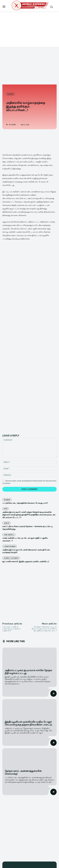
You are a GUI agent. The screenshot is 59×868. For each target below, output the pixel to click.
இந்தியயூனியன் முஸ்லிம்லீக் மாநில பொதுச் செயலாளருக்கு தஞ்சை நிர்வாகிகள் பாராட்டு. (29, 655)
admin (13, 125)
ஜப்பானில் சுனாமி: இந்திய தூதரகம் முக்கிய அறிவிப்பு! (26, 494)
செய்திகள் (10, 94)
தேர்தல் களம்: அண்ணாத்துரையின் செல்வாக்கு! (23, 704)
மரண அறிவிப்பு (9, 467)
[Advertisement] (29, 29)
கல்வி (6, 441)
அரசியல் (7, 455)
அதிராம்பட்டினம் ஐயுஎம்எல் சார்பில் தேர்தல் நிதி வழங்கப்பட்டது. (28, 604)
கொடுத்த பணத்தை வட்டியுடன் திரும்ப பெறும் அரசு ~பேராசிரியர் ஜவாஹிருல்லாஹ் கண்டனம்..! (44, 561)
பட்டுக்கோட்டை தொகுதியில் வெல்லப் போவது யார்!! (25, 435)
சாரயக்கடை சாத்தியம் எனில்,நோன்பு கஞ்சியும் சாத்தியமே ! (12, 561)
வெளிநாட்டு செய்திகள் (11, 490)
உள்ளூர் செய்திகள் (10, 479)
